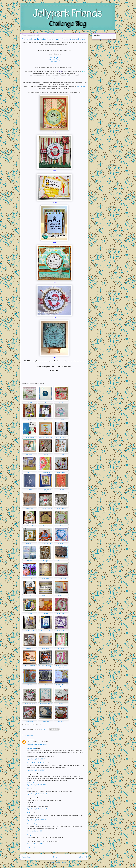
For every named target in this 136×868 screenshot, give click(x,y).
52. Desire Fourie (30, 704)
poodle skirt (30, 782)
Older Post (83, 857)
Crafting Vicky (31, 748)
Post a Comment (30, 848)
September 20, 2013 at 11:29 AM (37, 744)
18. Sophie (61, 490)
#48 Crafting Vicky (54, 60)
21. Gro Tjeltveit (61, 509)
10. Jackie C (30, 455)
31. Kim (30, 578)
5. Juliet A (45, 420)
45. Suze (61, 648)
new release (81, 86)
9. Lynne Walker (61, 437)
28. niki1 (30, 561)
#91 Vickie (54, 62)
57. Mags (61, 721)
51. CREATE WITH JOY (61, 686)
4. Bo (30, 420)
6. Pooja (61, 420)
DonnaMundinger (32, 824)
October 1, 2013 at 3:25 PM (35, 831)
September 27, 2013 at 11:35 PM (37, 794)
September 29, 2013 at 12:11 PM (37, 809)
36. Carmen (61, 596)
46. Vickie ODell (30, 666)
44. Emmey (45, 648)
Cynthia (29, 813)
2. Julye (45, 402)
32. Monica (45, 578)
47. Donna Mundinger (45, 666)
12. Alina (61, 455)
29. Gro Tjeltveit (45, 561)
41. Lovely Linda (46, 631)
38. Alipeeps (45, 613)
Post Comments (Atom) (58, 862)
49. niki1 (30, 685)
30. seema (61, 561)
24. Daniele (61, 526)
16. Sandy (30, 490)
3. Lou (61, 402)
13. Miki (30, 472)
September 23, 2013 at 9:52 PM (36, 770)
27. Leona (61, 543)
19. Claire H (30, 509)
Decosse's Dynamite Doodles (36, 763)
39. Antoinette (61, 613)
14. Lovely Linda (46, 472)
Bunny (29, 835)
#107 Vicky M (54, 58)
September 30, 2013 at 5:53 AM (36, 820)
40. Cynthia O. (30, 631)
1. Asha (30, 402)
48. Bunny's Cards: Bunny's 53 (61, 667)
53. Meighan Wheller (45, 704)
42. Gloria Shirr (61, 631)
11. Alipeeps (45, 455)
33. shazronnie (61, 578)
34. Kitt (30, 596)
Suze (28, 739)
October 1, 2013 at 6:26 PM (35, 844)
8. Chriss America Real (45, 437)
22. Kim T (30, 526)
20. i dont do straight (45, 509)
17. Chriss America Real (45, 490)
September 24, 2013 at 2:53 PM (36, 785)
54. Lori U (61, 704)
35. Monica (45, 596)
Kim (28, 789)
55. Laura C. (30, 721)
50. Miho (45, 685)
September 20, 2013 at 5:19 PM (36, 759)
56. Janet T (46, 721)
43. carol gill (30, 648)
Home (55, 857)
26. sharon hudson (45, 543)
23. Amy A (45, 526)
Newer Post (26, 857)
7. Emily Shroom (30, 437)
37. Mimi (30, 613)
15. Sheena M (61, 472)
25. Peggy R (30, 543)
